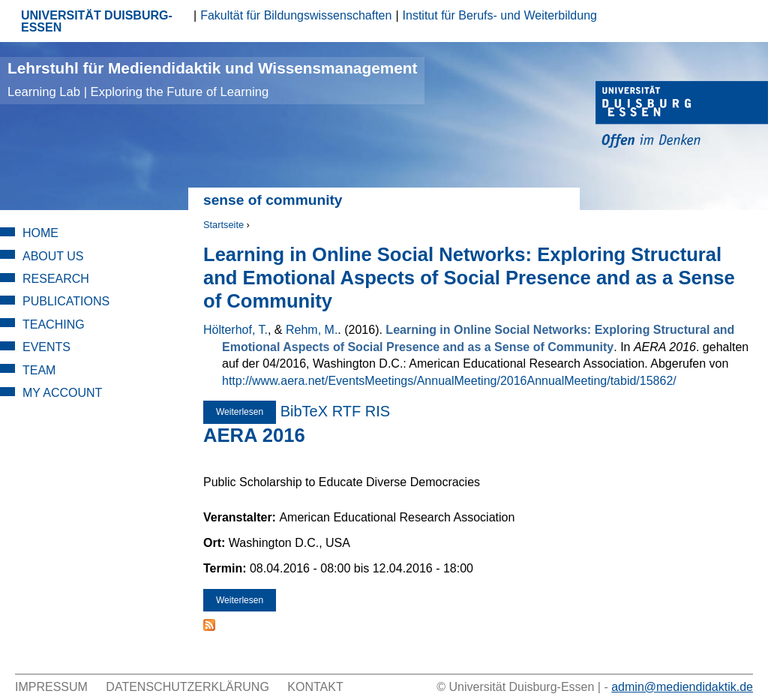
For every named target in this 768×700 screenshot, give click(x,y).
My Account (62, 393)
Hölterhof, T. (235, 330)
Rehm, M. (312, 330)
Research (56, 279)
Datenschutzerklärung (187, 687)
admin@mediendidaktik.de (682, 687)
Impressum (51, 687)
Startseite (223, 225)
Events (46, 347)
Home (40, 233)
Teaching (54, 324)
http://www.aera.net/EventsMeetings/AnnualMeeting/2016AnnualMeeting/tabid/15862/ (449, 381)
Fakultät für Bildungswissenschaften (296, 15)
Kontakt (315, 687)
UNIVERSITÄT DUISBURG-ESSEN (97, 21)
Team (39, 370)
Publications (66, 301)
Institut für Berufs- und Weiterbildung (500, 15)
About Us (53, 256)
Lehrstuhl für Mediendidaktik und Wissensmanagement (212, 79)
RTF (347, 411)
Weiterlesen (246, 415)
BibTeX (304, 411)
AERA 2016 (254, 435)
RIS (378, 411)
